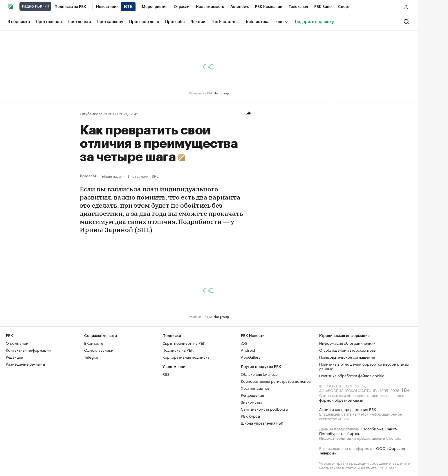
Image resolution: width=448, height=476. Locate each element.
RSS (166, 374)
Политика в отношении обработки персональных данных (364, 366)
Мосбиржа (374, 428)
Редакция (15, 357)
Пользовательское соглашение (347, 357)
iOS (244, 343)
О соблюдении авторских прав (347, 350)
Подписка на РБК (178, 350)
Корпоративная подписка (186, 357)
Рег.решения (252, 395)
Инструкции (138, 176)
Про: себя (89, 176)
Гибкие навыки (112, 176)
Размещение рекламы (25, 364)
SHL (155, 176)
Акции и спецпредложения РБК (348, 409)
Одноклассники (99, 350)
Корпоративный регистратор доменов (276, 381)
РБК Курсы (250, 416)
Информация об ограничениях (347, 343)
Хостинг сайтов (255, 388)
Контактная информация (28, 350)
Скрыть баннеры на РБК (184, 343)
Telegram (92, 357)
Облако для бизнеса (259, 374)
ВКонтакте (94, 343)
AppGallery (251, 357)
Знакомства (252, 402)
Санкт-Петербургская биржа (358, 431)
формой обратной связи (341, 400)
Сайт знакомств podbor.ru (264, 409)
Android (248, 350)
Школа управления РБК (262, 423)
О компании (17, 343)
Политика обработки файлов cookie (352, 375)
